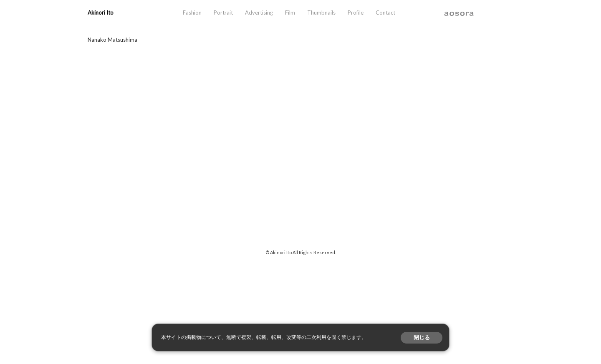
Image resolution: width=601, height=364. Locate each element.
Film (290, 13)
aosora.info (459, 13)
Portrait (223, 13)
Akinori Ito (101, 13)
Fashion (192, 13)
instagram (482, 13)
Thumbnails (321, 13)
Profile (356, 13)
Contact (385, 13)
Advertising (259, 13)
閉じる (422, 337)
